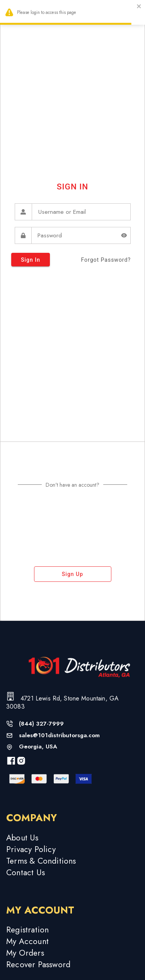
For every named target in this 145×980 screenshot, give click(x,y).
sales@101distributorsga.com (59, 735)
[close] (139, 7)
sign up (73, 574)
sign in (31, 260)
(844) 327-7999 (41, 724)
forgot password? (106, 260)
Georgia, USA (38, 747)
